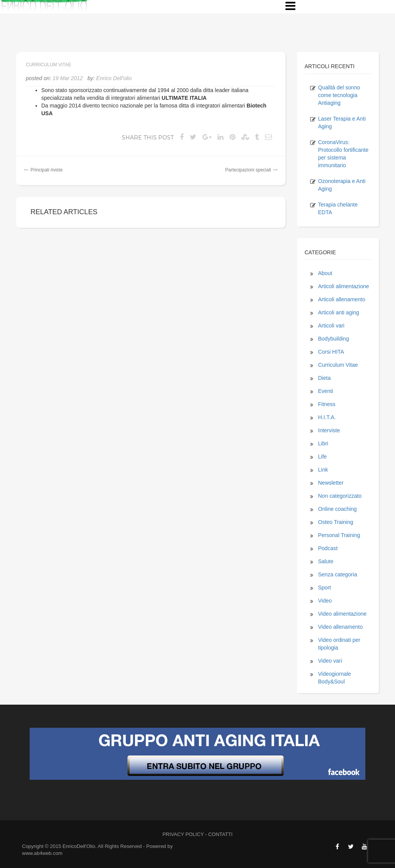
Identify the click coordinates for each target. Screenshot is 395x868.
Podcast (328, 548)
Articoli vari (331, 326)
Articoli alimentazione (344, 286)
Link (323, 470)
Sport (325, 588)
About (325, 273)
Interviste (329, 430)
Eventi (326, 391)
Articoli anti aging (339, 312)
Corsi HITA (331, 352)
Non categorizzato (340, 496)
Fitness (327, 404)
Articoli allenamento (342, 299)
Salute (326, 561)
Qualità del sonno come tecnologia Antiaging (339, 95)
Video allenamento (341, 627)
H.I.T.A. (327, 417)
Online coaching (338, 509)
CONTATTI (220, 834)
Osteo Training (336, 522)
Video (325, 601)
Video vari (330, 661)
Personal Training (339, 535)
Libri (323, 443)
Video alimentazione (343, 614)
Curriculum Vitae (49, 65)
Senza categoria (338, 574)
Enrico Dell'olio (114, 78)
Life (323, 457)
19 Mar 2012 (68, 78)
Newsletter (331, 483)
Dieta (325, 378)
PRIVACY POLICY (183, 834)
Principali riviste (46, 170)
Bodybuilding (334, 339)
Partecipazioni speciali (248, 170)
